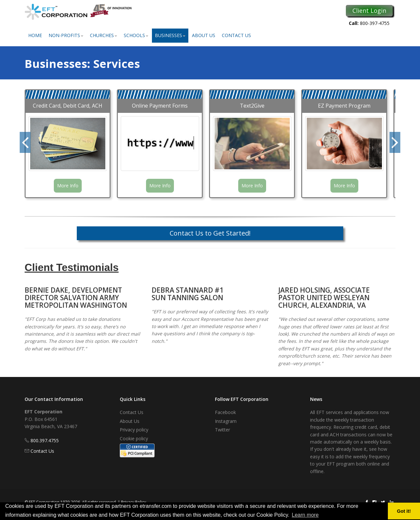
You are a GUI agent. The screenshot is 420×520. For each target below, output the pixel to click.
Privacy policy (134, 430)
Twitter (222, 430)
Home (35, 35)
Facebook (225, 412)
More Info (68, 186)
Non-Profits (66, 35)
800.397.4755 (45, 440)
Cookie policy (134, 438)
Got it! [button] (404, 511)
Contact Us (236, 35)
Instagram (226, 421)
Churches (104, 35)
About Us (204, 35)
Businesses (170, 35)
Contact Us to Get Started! (210, 233)
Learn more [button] (305, 515)
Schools (136, 35)
